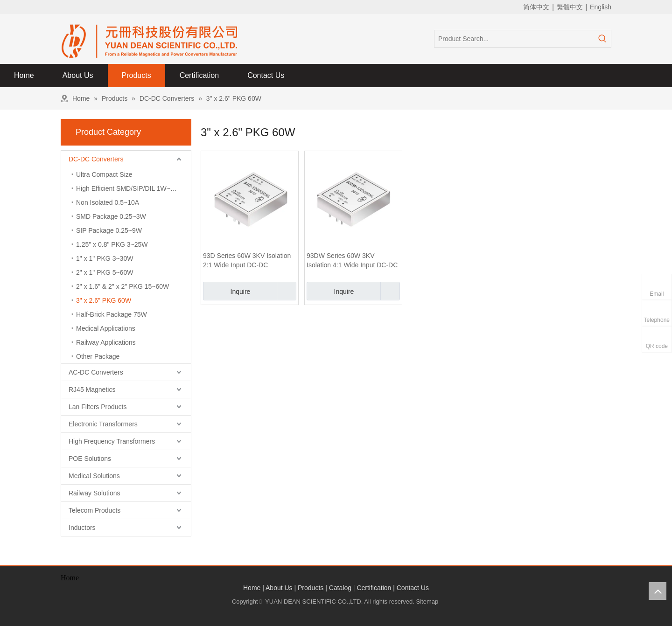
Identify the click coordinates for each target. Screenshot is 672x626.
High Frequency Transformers (112, 441)
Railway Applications (106, 342)
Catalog (340, 588)
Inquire (227, 291)
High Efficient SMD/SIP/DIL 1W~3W (128, 188)
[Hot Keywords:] (602, 39)
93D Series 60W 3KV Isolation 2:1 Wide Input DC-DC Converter (247, 261)
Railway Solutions (94, 493)
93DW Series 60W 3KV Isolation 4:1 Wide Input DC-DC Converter (352, 261)
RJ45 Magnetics (92, 390)
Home (252, 588)
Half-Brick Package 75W (112, 314)
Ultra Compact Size (104, 174)
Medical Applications (106, 328)
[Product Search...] (514, 39)
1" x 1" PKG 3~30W (105, 258)
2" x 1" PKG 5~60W (105, 272)
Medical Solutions (94, 476)
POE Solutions (90, 459)
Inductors (82, 528)
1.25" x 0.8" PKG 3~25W (112, 244)
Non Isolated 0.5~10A (108, 202)
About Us (279, 588)
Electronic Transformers (103, 424)
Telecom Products (94, 510)
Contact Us (413, 588)
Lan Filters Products (98, 407)
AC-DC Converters (96, 372)
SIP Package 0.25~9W (109, 230)
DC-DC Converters (96, 159)
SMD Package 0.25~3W (111, 216)
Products (311, 588)
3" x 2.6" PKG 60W (104, 300)
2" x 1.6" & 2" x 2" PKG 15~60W (122, 286)
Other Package (98, 356)
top (658, 591)
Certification (374, 588)
